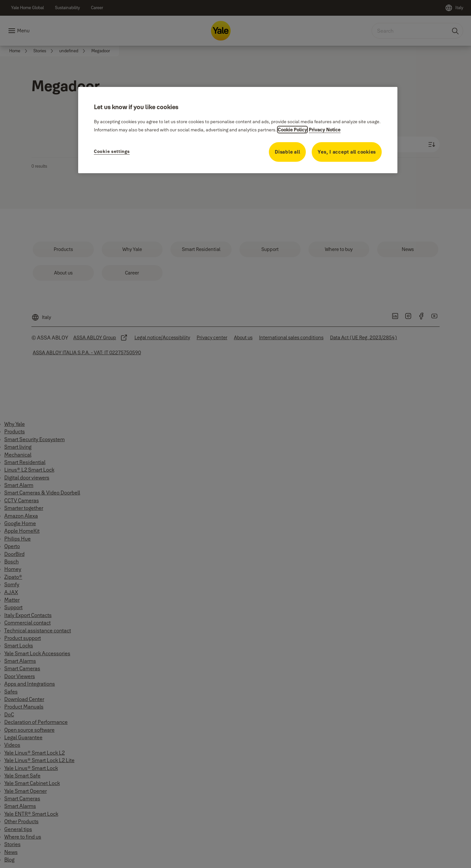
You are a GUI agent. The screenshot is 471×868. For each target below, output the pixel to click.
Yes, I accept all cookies (347, 152)
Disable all (287, 152)
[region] (238, 130)
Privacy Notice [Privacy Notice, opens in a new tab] (325, 130)
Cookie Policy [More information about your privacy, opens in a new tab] (292, 130)
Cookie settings (112, 151)
